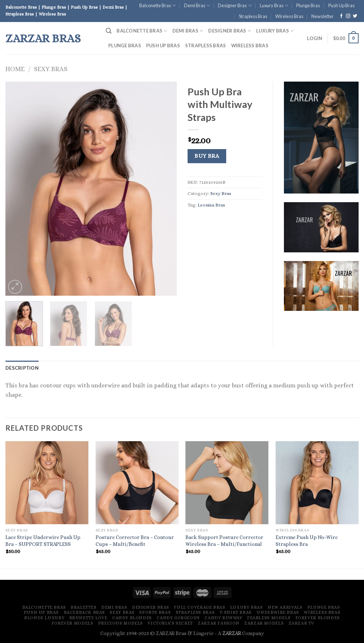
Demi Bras (197, 6)
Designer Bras (235, 6)
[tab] (22, 368)
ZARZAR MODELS (264, 623)
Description (22, 368)
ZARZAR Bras (43, 38)
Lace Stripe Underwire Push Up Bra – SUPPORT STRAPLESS (43, 541)
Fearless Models (269, 618)
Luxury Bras (274, 6)
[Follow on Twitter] (355, 16)
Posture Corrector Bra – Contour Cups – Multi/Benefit (135, 541)
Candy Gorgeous (178, 618)
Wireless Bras (289, 16)
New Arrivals (285, 607)
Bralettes (84, 607)
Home (15, 69)
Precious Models (120, 623)
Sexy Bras (51, 69)
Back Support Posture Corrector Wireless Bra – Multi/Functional (224, 541)
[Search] (109, 31)
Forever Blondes (318, 618)
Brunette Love (88, 618)
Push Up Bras (341, 5)
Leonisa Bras (211, 205)
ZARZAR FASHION (219, 623)
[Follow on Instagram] (348, 16)
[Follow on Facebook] (341, 16)
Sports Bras (155, 612)
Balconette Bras (157, 6)
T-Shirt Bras (236, 612)
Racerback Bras (85, 612)
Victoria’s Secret (170, 623)
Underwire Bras (278, 612)
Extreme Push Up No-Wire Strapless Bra (307, 541)
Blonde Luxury (44, 618)
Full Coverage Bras (199, 607)
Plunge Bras (308, 5)
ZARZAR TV (302, 623)
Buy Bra (207, 156)
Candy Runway (223, 618)
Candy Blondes (132, 618)
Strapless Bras (253, 16)
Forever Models (73, 623)
